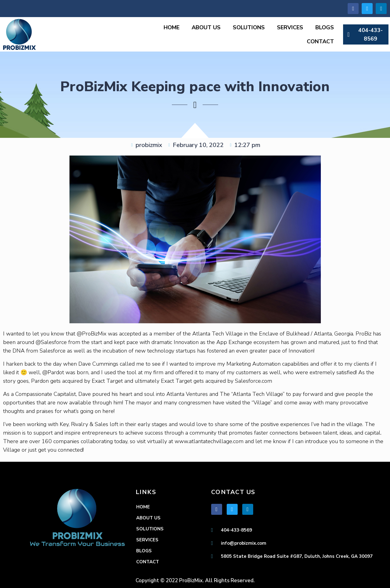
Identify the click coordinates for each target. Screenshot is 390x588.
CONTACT (320, 41)
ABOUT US (206, 27)
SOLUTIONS (249, 27)
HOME (172, 27)
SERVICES (290, 27)
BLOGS (325, 27)
